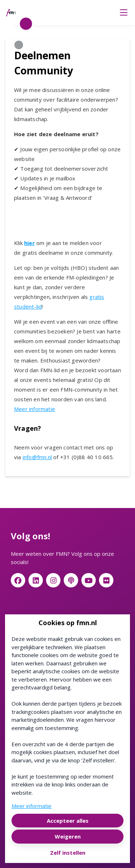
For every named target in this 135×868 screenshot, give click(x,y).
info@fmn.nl (37, 457)
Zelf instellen (68, 853)
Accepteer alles (68, 821)
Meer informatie (35, 409)
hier (30, 243)
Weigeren (68, 836)
